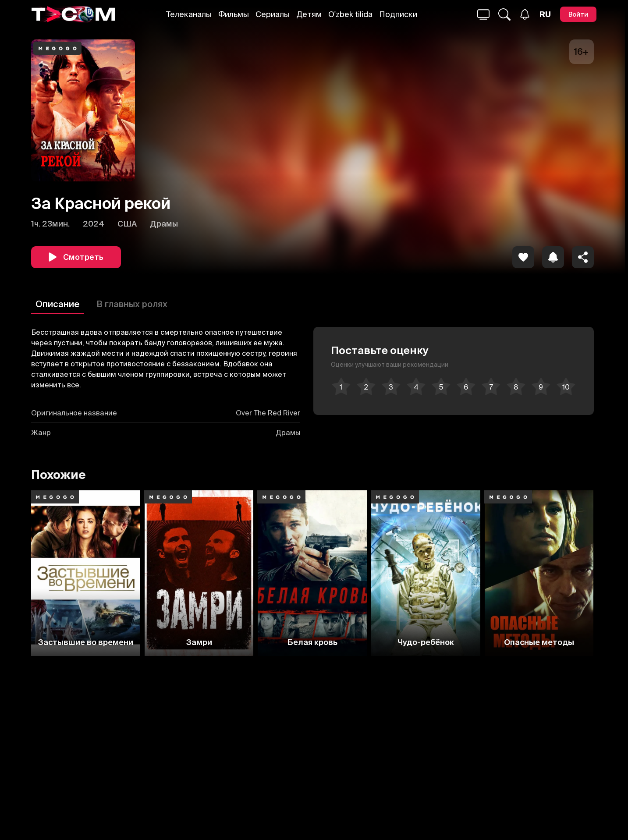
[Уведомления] (525, 14)
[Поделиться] (583, 257)
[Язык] (545, 14)
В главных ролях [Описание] (132, 304)
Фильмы (234, 14)
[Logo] (73, 14)
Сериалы (273, 14)
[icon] (523, 257)
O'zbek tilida (350, 14)
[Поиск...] (483, 14)
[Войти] (578, 14)
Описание (58, 304)
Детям (309, 14)
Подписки (398, 14)
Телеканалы (189, 14)
